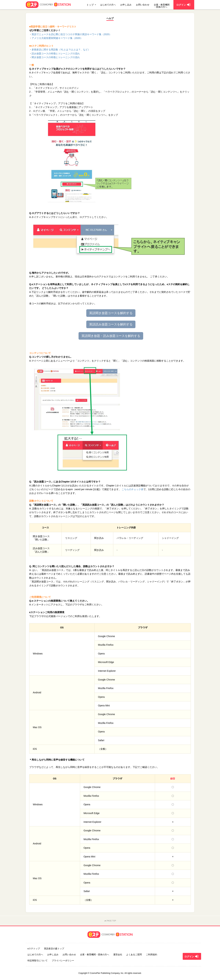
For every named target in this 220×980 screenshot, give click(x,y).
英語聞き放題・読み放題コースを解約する (111, 336)
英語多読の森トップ (54, 949)
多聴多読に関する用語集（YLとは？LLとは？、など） (61, 50)
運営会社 (118, 955)
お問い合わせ (143, 5)
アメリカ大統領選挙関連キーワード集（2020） (57, 38)
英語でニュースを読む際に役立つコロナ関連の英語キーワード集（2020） (72, 34)
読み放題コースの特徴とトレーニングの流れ (56, 53)
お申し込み (126, 5)
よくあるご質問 (134, 955)
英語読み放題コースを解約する (111, 324)
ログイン (192, 956)
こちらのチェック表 (133, 489)
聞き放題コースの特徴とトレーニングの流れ (56, 57)
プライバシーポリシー (63, 961)
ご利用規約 (152, 955)
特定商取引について (38, 961)
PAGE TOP (110, 921)
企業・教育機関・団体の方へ (162, 6)
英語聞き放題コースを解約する (111, 313)
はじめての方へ (108, 5)
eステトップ (34, 949)
